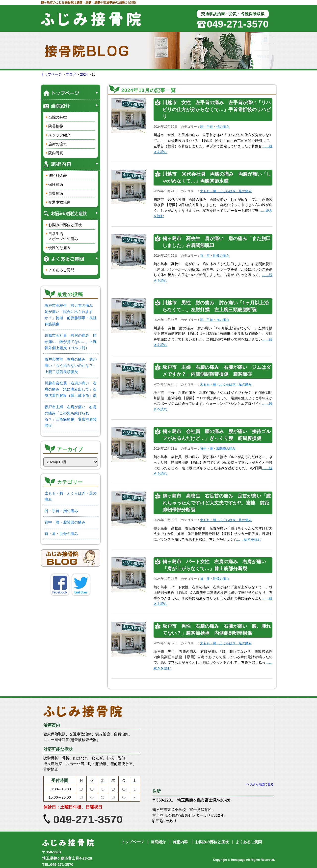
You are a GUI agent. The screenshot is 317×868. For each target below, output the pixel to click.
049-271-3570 (238, 24)
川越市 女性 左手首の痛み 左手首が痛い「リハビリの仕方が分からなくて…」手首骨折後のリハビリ (217, 109)
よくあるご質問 (61, 270)
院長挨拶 (56, 126)
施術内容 (180, 842)
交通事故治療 (59, 202)
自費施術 (56, 193)
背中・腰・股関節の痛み (65, 522)
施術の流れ (58, 144)
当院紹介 (158, 842)
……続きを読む (249, 539)
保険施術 (56, 184)
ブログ (71, 74)
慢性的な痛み (59, 248)
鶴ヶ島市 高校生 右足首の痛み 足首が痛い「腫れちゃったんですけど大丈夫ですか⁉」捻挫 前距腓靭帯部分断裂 (217, 503)
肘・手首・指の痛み (61, 511)
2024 (84, 74)
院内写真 (56, 153)
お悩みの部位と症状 (65, 225)
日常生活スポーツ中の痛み (63, 236)
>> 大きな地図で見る (260, 784)
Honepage (238, 860)
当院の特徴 (58, 117)
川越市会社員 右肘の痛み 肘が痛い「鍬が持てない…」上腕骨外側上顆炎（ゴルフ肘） (71, 342)
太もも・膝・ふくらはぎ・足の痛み (226, 191)
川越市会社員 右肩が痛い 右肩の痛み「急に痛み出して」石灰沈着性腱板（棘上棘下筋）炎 (71, 389)
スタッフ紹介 (59, 135)
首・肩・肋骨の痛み (61, 534)
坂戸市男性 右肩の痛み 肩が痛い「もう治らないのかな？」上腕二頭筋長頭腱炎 (71, 365)
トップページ (51, 74)
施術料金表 (58, 175)
